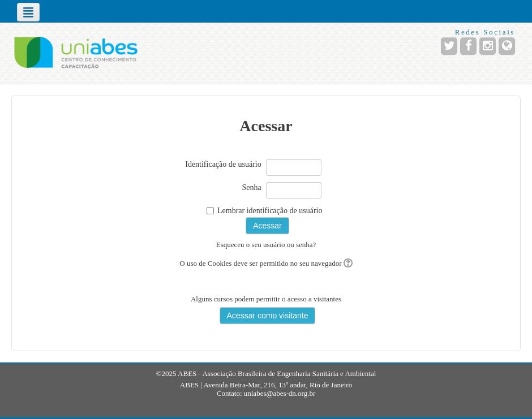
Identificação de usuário (223, 164)
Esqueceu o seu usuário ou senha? (266, 245)
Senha (252, 187)
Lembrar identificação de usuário (270, 211)
